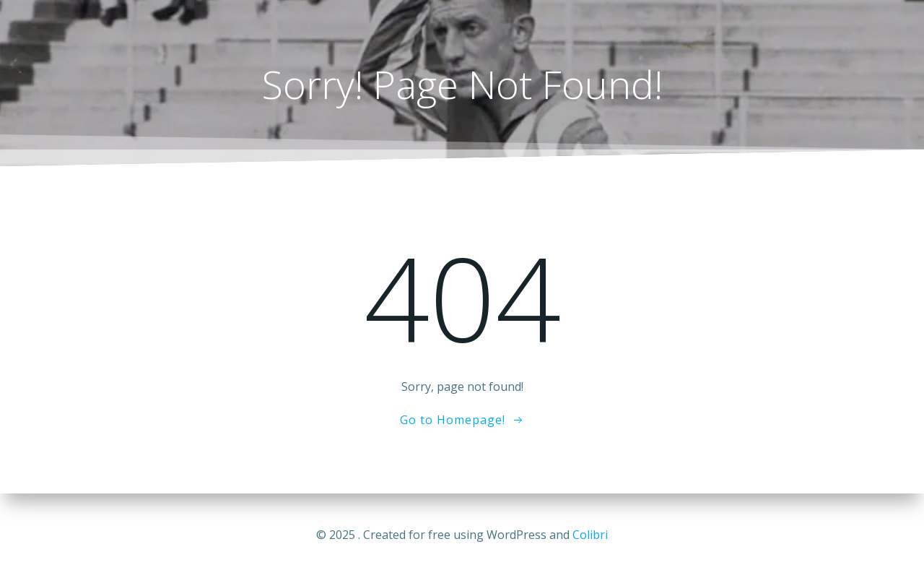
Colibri (590, 535)
